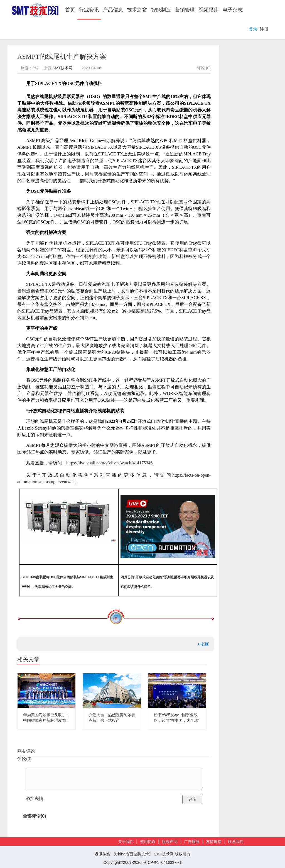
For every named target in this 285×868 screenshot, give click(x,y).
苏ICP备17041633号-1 (162, 862)
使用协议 (148, 842)
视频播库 (209, 10)
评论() (24, 759)
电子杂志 (233, 10)
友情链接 (214, 842)
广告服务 (192, 842)
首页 (71, 10)
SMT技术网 (63, 68)
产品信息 (113, 10)
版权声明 (170, 842)
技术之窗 (137, 10)
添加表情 (35, 798)
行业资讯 (89, 10)
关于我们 (126, 842)
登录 (253, 29)
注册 (264, 29)
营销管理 (185, 10)
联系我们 (236, 842)
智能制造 (161, 10)
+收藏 (203, 644)
